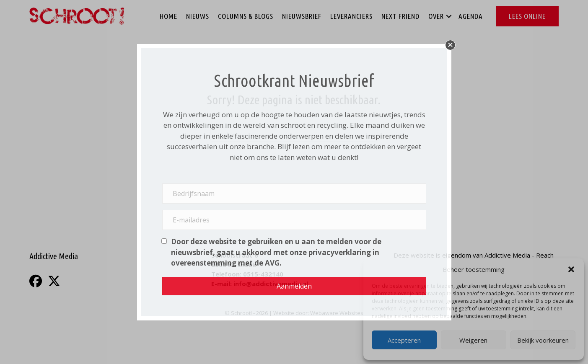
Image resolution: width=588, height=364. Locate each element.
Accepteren (404, 340)
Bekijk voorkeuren (543, 340)
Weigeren (473, 340)
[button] (571, 269)
